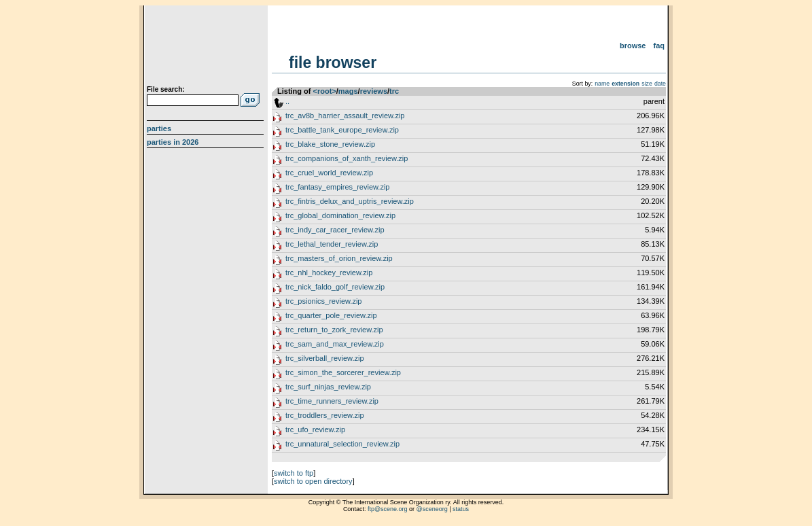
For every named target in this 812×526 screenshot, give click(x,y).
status (461, 509)
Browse (633, 46)
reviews (374, 91)
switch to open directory (313, 481)
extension (625, 84)
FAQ (659, 46)
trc (394, 91)
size (647, 84)
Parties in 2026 (173, 142)
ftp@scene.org (388, 509)
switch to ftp (294, 473)
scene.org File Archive (207, 48)
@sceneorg (432, 509)
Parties (159, 128)
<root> (325, 91)
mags (348, 91)
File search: (166, 89)
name (602, 84)
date (660, 84)
